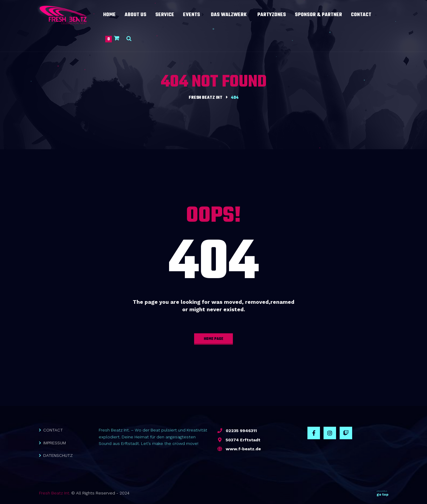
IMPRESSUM (55, 443)
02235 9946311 (241, 431)
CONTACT (53, 430)
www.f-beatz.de (243, 449)
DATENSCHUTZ (58, 455)
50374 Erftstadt (243, 440)
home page (214, 339)
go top (383, 493)
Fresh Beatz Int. (55, 493)
